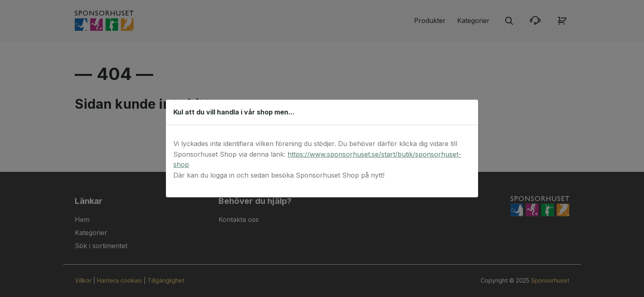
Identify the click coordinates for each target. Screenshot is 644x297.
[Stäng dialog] (468, 112)
